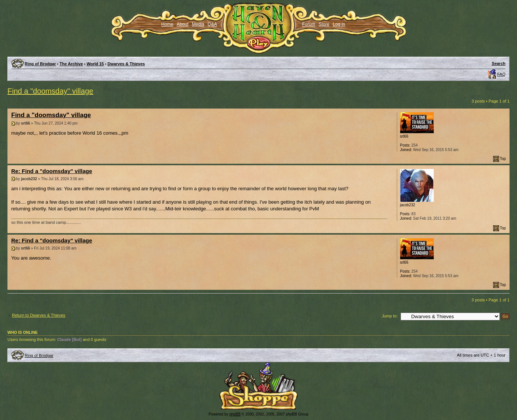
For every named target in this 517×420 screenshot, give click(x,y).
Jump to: (390, 316)
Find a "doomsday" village (50, 91)
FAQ (501, 74)
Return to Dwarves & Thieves (39, 315)
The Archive (71, 64)
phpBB (235, 414)
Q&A (212, 24)
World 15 (95, 64)
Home (167, 24)
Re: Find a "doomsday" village (52, 171)
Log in (339, 24)
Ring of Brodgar (40, 64)
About (182, 24)
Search (499, 63)
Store (324, 24)
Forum (309, 24)
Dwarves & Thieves (126, 64)
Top (503, 159)
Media (198, 24)
